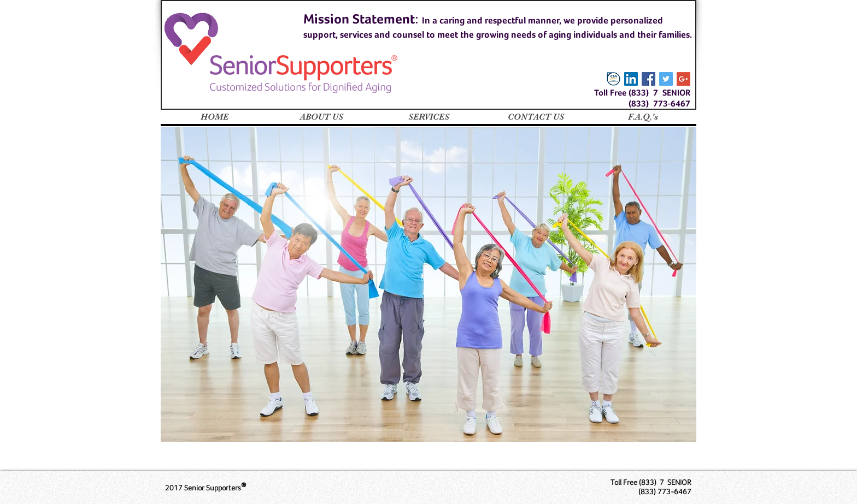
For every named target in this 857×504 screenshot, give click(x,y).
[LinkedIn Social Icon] (631, 79)
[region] (428, 284)
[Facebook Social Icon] (648, 79)
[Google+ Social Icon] (683, 79)
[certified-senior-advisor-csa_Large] (614, 79)
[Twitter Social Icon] (666, 79)
